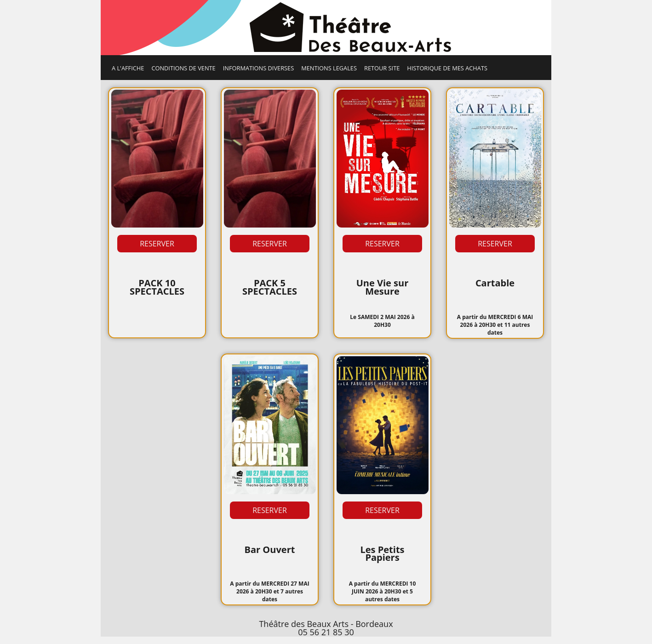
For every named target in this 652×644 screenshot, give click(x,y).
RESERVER (157, 244)
